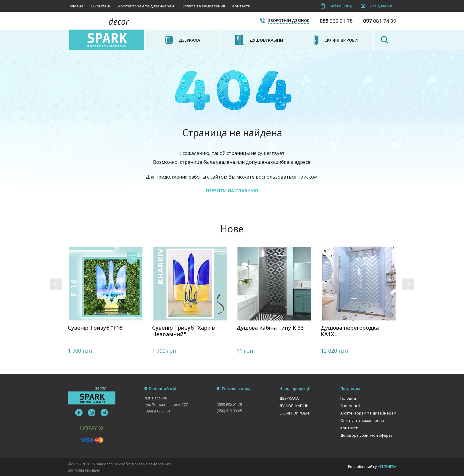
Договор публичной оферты (367, 435)
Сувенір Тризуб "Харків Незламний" (183, 331)
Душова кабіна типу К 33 (270, 328)
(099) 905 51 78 (157, 411)
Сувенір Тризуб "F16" (96, 328)
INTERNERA (387, 467)
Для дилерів (381, 6)
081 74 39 (380, 21)
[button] (56, 284)
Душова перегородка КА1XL (350, 331)
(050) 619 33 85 (229, 411)
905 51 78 (336, 21)
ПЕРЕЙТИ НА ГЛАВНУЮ (232, 190)
